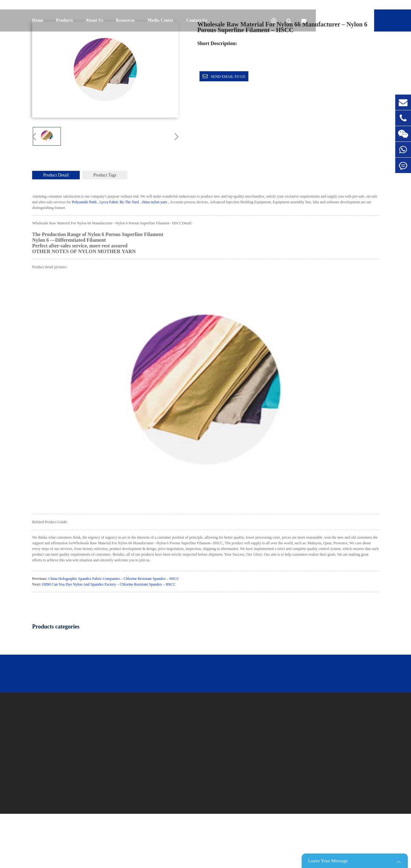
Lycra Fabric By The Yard (119, 202)
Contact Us (197, 20)
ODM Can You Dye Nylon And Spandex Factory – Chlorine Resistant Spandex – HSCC (109, 584)
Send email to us (228, 77)
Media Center (161, 20)
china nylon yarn (154, 202)
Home (38, 20)
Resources (125, 20)
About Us (94, 20)
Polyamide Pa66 (84, 202)
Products (64, 20)
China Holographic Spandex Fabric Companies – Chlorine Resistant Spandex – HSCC (114, 579)
